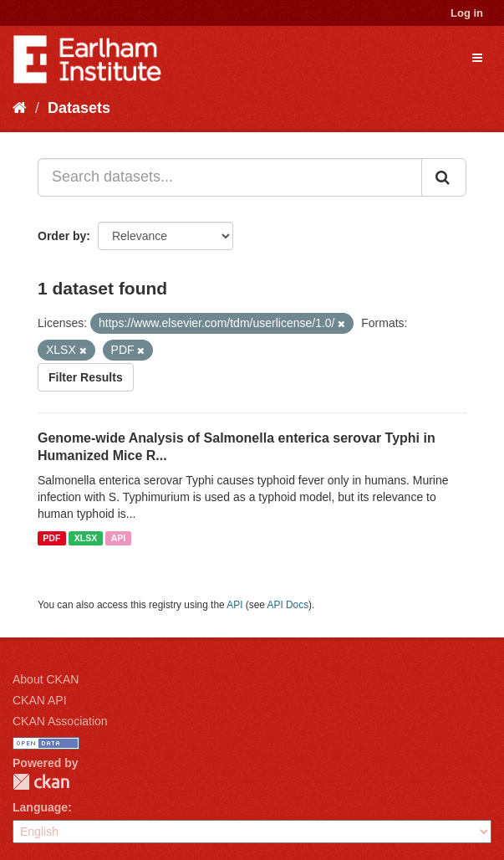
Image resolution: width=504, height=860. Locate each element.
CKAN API (40, 700)
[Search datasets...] (230, 177)
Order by (62, 236)
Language (40, 807)
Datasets (79, 108)
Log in (467, 13)
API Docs (288, 605)
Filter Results (86, 377)
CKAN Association (60, 721)
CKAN (41, 782)
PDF (51, 538)
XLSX (86, 538)
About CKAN (46, 679)
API (119, 538)
